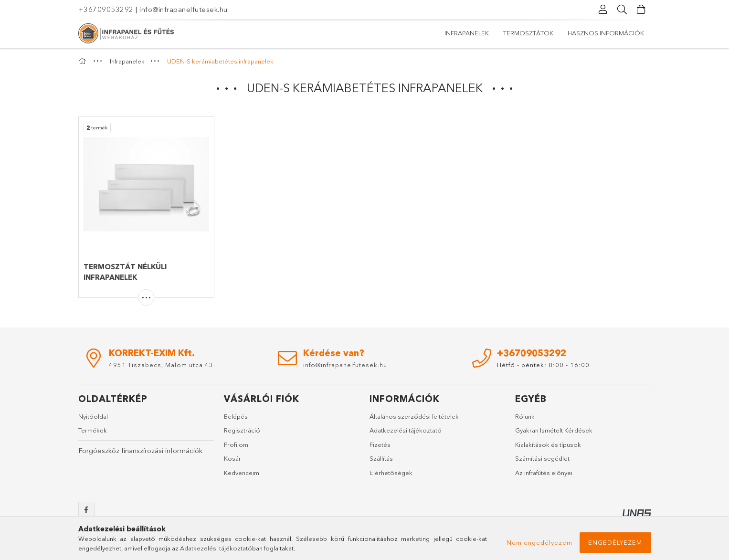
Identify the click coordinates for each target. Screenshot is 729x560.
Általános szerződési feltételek (414, 416)
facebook (86, 510)
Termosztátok (528, 33)
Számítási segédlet (542, 458)
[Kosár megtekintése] (642, 10)
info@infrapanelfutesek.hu (184, 9)
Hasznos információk (606, 33)
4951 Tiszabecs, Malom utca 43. (162, 365)
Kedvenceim (242, 473)
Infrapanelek (467, 33)
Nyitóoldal (93, 416)
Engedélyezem (615, 542)
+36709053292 (106, 9)
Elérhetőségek (391, 473)
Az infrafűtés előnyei (544, 473)
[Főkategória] (84, 61)
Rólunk (525, 416)
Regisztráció (242, 430)
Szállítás (381, 458)
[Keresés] (623, 10)
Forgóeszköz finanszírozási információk (140, 450)
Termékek (93, 430)
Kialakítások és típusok (548, 444)
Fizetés (380, 444)
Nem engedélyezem (539, 542)
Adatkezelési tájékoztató (406, 430)
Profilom (236, 444)
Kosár (232, 458)
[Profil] (603, 10)
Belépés (236, 416)
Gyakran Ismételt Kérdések (554, 430)
